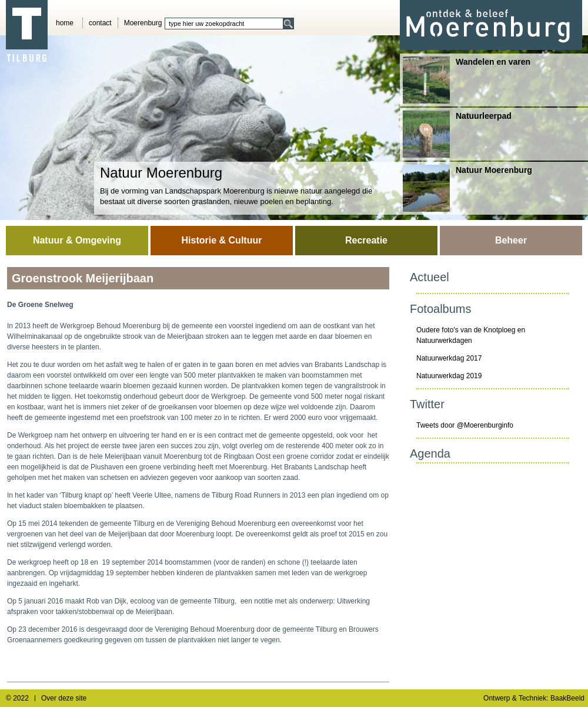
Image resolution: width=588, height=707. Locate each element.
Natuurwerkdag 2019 (449, 376)
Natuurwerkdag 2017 (449, 358)
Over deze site (64, 698)
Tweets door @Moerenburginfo (465, 425)
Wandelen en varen (467, 80)
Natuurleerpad (457, 134)
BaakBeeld (567, 698)
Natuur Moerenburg (467, 188)
